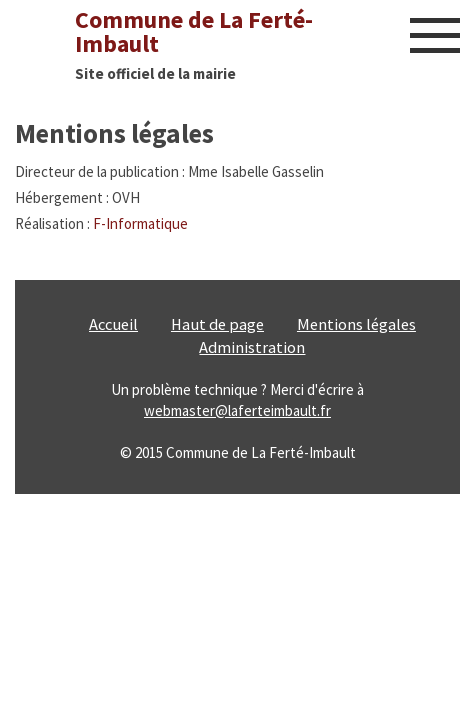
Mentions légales (356, 324)
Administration (252, 347)
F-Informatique (140, 223)
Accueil (113, 324)
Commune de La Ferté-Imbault (194, 31)
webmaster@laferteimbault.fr (237, 410)
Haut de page (217, 324)
